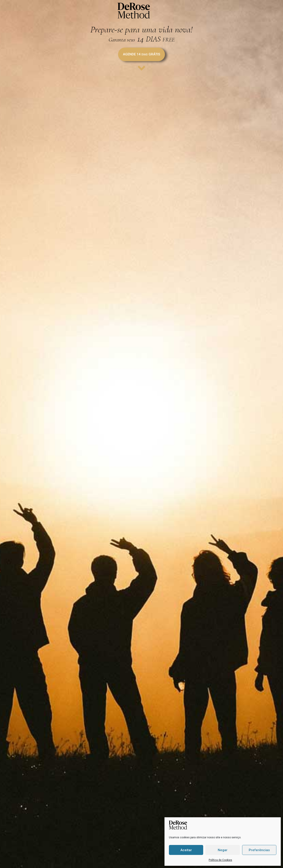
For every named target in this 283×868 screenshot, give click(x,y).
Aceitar (186, 850)
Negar (223, 850)
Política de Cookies (220, 860)
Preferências (259, 850)
